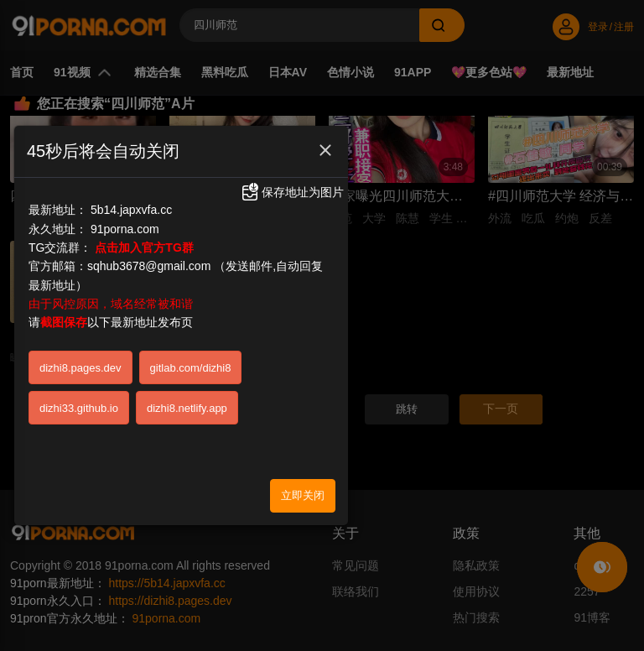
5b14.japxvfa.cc (131, 143)
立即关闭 (303, 429)
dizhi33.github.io (79, 342)
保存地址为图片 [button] (292, 126)
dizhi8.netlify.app (187, 342)
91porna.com (125, 163)
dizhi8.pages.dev (80, 302)
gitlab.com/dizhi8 (191, 302)
